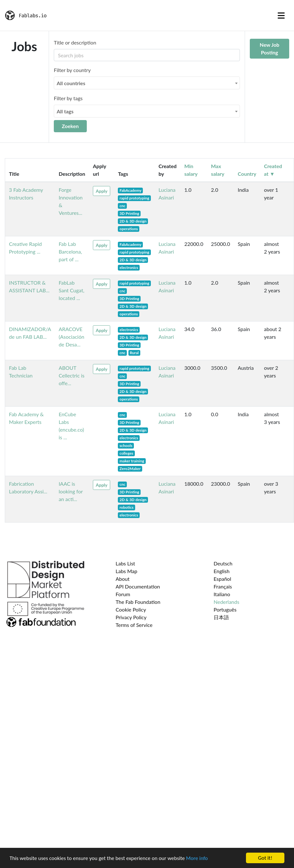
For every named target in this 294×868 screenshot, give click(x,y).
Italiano (222, 594)
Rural (134, 353)
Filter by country (72, 70)
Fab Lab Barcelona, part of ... (70, 251)
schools (126, 446)
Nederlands (226, 602)
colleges (126, 453)
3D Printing (129, 213)
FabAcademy (130, 190)
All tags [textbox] (65, 111)
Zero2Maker (130, 469)
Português (225, 609)
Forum (123, 594)
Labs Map (127, 571)
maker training (132, 461)
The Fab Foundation (138, 602)
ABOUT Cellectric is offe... (72, 375)
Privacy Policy (131, 617)
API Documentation (138, 586)
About (123, 579)
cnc (122, 206)
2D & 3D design (133, 221)
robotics (127, 507)
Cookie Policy (131, 609)
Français (223, 586)
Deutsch (223, 563)
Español (222, 579)
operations (129, 229)
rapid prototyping (134, 198)
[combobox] (147, 83)
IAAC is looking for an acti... (71, 491)
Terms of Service (134, 625)
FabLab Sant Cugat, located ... (71, 290)
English (222, 571)
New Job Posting (269, 49)
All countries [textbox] (71, 83)
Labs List (125, 563)
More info (197, 858)
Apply (102, 191)
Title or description (75, 42)
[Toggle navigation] (281, 15)
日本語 (221, 617)
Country (247, 174)
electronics (129, 268)
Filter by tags (68, 98)
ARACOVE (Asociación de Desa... (71, 337)
